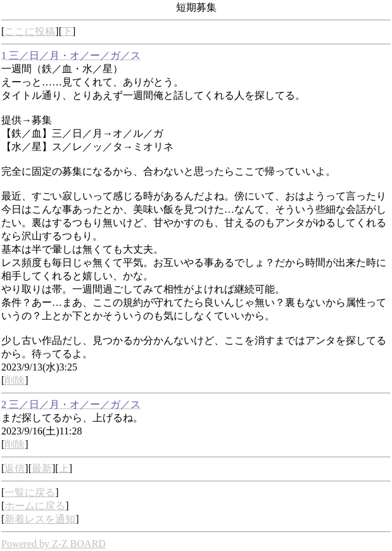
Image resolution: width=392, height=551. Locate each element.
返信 (15, 468)
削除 (15, 380)
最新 (42, 468)
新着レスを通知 (40, 519)
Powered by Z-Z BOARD (54, 544)
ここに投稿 (30, 31)
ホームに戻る (35, 506)
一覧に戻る (30, 492)
